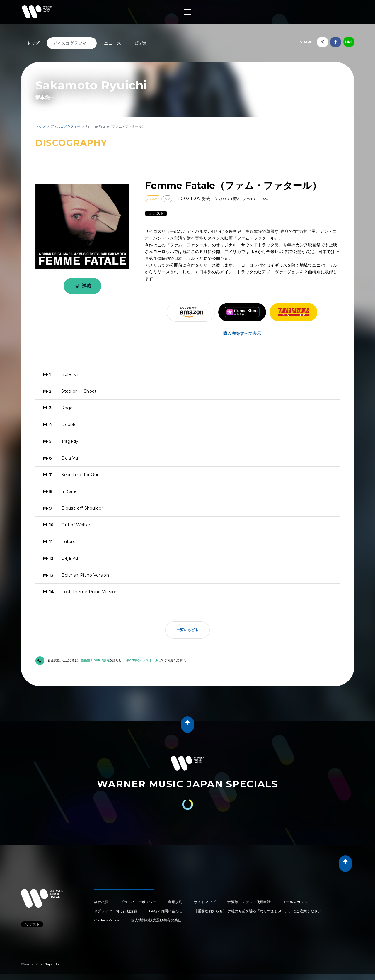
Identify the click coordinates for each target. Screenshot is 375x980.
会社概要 (101, 902)
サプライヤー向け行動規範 (116, 911)
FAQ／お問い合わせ (166, 911)
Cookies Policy (107, 920)
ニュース (112, 43)
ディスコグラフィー (72, 43)
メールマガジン (295, 902)
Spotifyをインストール (141, 660)
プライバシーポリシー (138, 902)
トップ (33, 43)
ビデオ (141, 43)
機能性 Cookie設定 (95, 660)
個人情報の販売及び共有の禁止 (156, 920)
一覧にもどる (187, 630)
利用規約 (175, 902)
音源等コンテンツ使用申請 (249, 902)
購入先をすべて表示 (242, 333)
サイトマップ (205, 902)
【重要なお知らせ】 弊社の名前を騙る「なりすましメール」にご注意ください (258, 911)
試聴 (82, 286)
